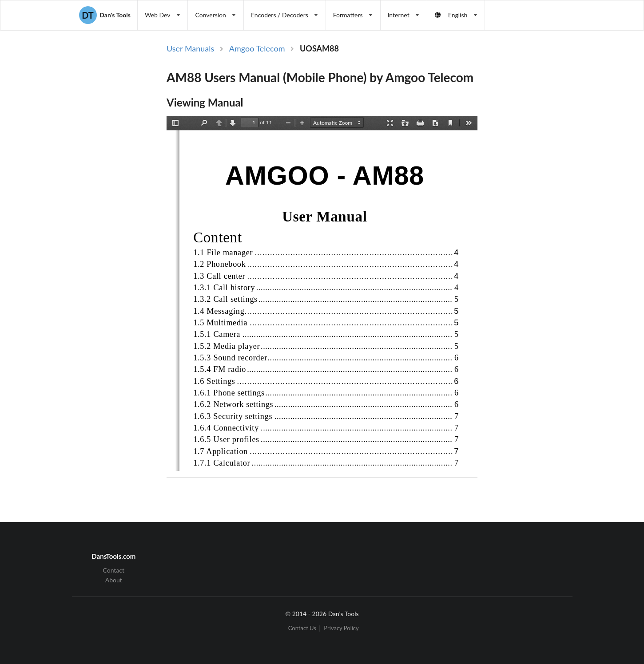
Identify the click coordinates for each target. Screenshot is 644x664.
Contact (114, 570)
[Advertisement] (552, 188)
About (114, 580)
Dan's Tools (105, 15)
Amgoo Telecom (257, 48)
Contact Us (302, 628)
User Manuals (190, 48)
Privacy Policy (341, 628)
